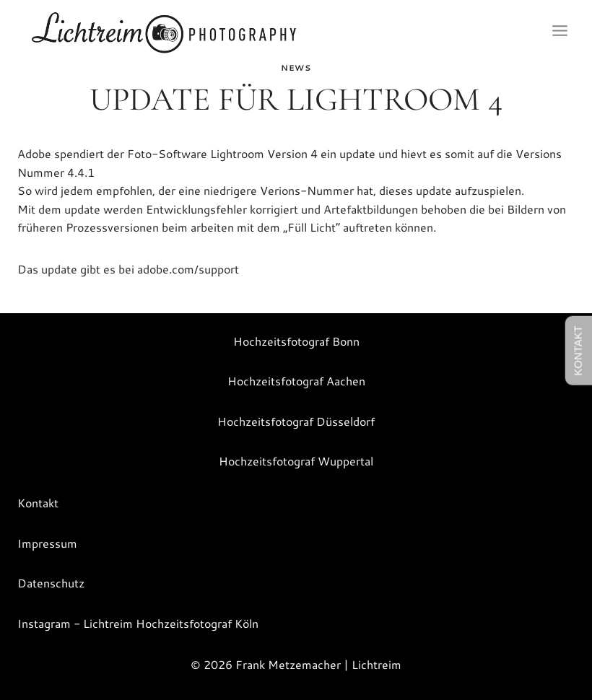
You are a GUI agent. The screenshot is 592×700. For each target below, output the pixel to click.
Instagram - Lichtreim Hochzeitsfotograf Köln (138, 623)
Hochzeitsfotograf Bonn (296, 341)
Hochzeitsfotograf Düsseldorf (296, 421)
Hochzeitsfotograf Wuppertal (296, 461)
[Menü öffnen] (560, 31)
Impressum (47, 543)
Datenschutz (51, 583)
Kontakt (38, 503)
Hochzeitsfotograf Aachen (296, 381)
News (296, 68)
